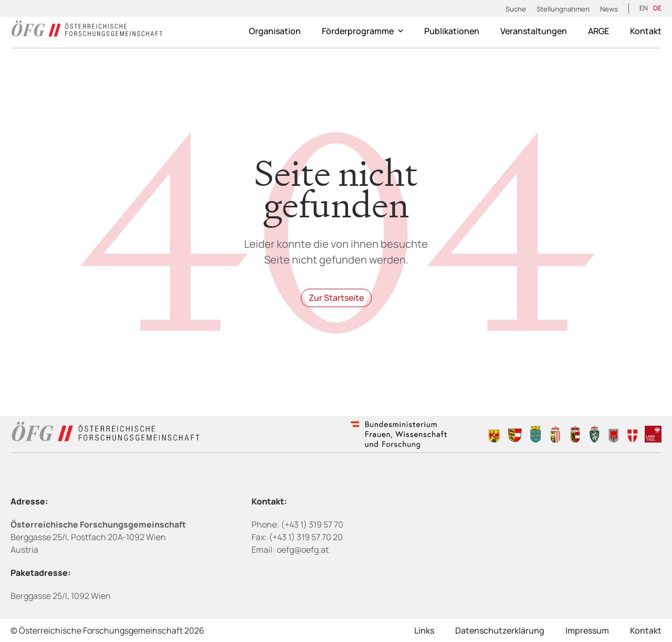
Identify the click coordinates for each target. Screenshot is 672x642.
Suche (516, 9)
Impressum (587, 630)
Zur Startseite (336, 298)
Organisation (275, 31)
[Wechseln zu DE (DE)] (657, 8)
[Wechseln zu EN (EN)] (644, 8)
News (609, 9)
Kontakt (646, 31)
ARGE (598, 31)
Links (424, 630)
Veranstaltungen (534, 31)
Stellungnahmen (563, 9)
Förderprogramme (363, 31)
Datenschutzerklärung (500, 630)
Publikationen (452, 31)
